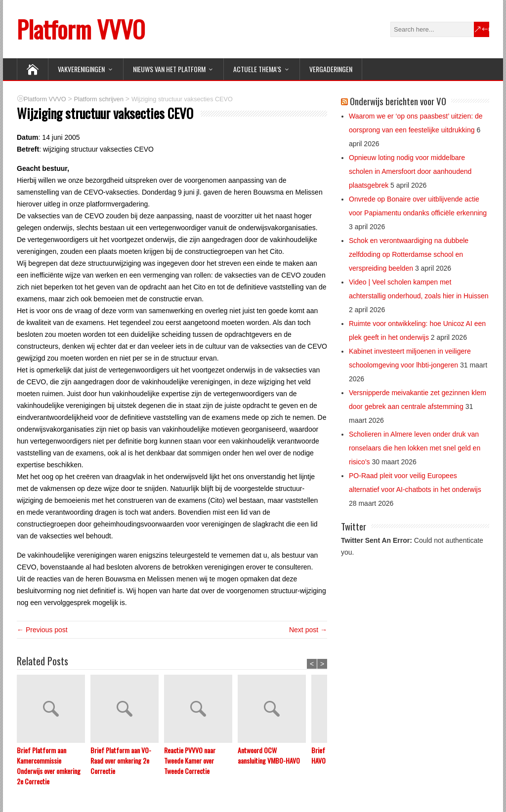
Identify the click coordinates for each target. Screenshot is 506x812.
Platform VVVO (81, 29)
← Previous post (42, 630)
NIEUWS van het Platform (169, 69)
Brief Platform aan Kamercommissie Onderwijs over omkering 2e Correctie (49, 766)
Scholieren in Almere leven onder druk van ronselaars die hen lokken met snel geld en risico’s (415, 448)
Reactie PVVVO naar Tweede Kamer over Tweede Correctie (190, 760)
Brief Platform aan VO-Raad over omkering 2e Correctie (121, 760)
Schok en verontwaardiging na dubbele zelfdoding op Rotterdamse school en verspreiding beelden (409, 254)
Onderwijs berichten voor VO (398, 101)
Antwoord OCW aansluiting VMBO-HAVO (269, 755)
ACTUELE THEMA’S (257, 69)
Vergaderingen (331, 69)
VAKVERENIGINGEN (81, 69)
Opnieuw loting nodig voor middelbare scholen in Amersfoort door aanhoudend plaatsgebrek (410, 171)
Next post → (308, 630)
